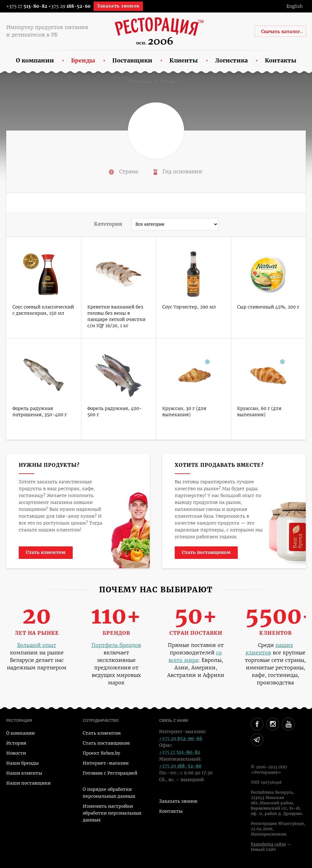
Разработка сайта (268, 844)
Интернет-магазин (106, 763)
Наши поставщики (28, 783)
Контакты (171, 811)
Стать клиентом (46, 552)
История (16, 743)
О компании (20, 733)
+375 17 (23, 6)
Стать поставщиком (206, 552)
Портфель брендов (116, 645)
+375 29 (69, 6)
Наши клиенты (24, 773)
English (295, 6)
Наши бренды (22, 763)
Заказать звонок (118, 6)
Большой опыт (37, 645)
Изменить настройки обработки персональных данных (112, 813)
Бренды (167, 81)
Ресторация (141, 81)
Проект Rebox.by (101, 753)
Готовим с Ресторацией (110, 773)
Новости (16, 753)
